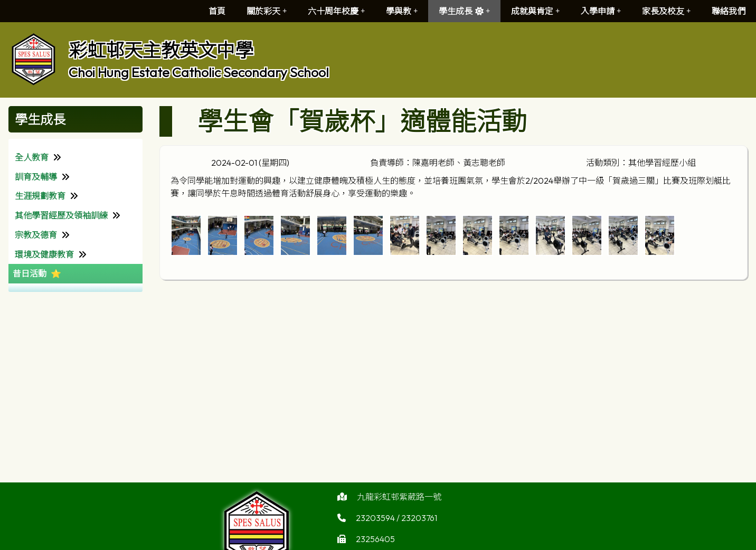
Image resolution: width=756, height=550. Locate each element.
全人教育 (32, 157)
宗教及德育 (36, 235)
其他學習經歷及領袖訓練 (61, 215)
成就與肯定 (535, 11)
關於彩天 (267, 11)
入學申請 (601, 11)
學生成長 (464, 11)
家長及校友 (666, 11)
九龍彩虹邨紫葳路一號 (399, 502)
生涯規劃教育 (40, 196)
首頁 (217, 11)
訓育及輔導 (36, 177)
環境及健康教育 (44, 254)
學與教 (402, 11)
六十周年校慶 (336, 11)
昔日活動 (30, 273)
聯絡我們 (729, 11)
